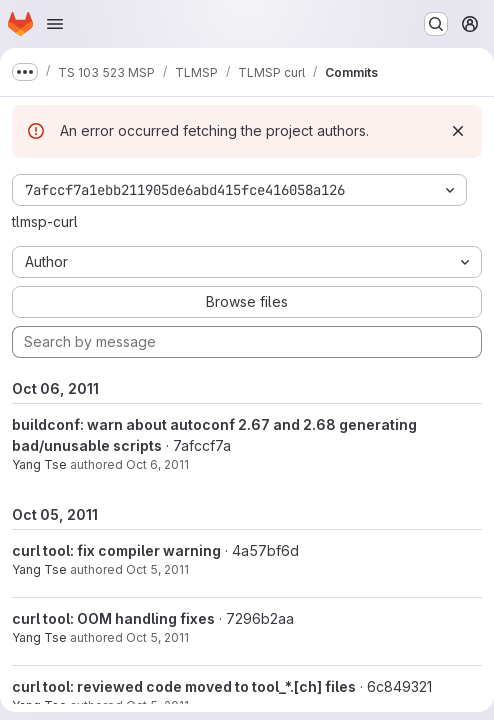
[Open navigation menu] (55, 24)
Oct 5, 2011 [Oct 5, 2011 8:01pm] (157, 637)
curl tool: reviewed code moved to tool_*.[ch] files (184, 686)
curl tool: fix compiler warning (116, 550)
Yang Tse (39, 464)
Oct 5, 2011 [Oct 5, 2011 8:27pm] (157, 569)
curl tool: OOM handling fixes (113, 618)
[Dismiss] (458, 131)
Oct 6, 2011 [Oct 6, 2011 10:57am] (157, 464)
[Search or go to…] (436, 24)
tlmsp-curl (45, 221)
